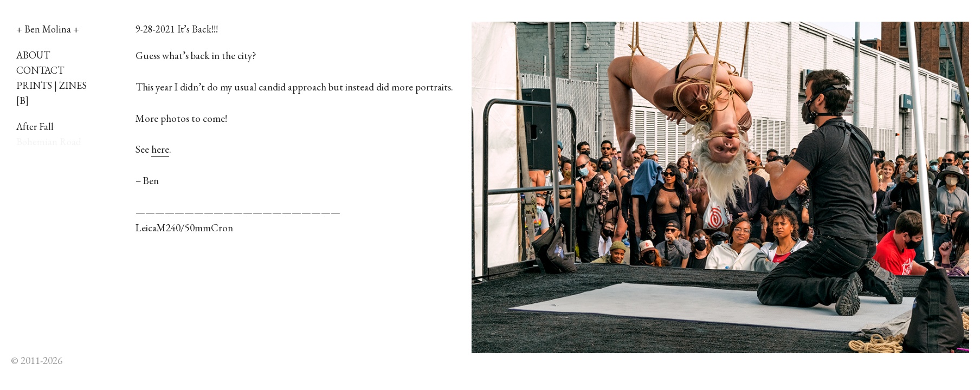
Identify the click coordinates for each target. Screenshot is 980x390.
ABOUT (33, 55)
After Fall (35, 126)
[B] (22, 100)
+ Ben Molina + (48, 29)
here (160, 149)
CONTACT (40, 70)
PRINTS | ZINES (51, 85)
